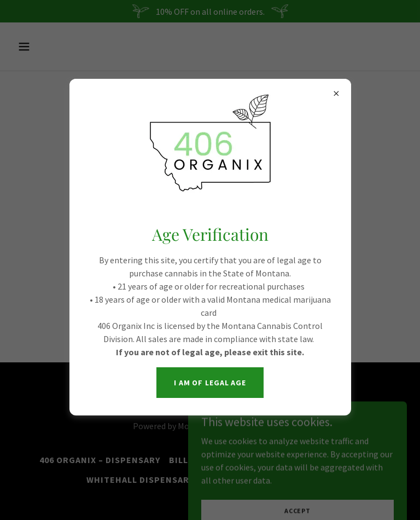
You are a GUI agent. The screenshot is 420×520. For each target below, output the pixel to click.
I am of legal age (210, 383)
